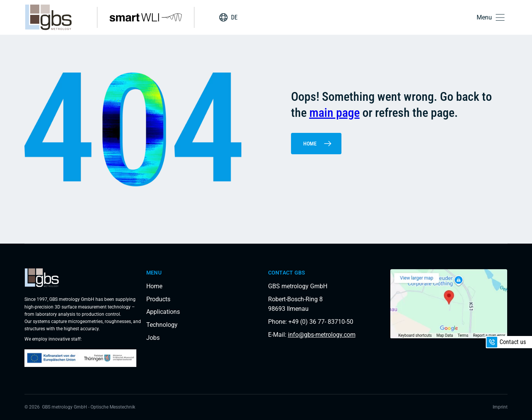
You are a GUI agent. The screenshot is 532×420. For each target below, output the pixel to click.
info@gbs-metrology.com (322, 335)
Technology (162, 325)
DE (234, 17)
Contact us (506, 342)
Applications (163, 312)
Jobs (153, 338)
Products (158, 299)
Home (318, 144)
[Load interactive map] (449, 304)
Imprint (500, 407)
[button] (492, 17)
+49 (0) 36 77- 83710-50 (321, 322)
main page (335, 113)
